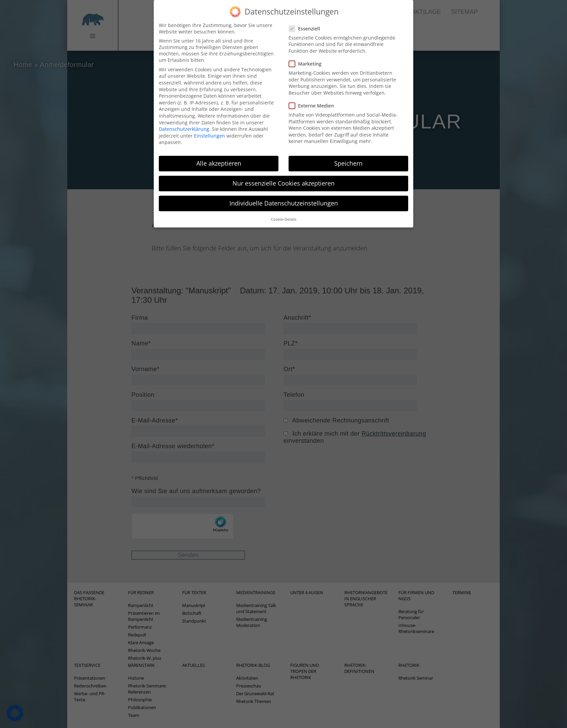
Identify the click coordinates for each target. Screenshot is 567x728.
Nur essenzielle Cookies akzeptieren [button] (283, 177)
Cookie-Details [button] (284, 213)
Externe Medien (313, 99)
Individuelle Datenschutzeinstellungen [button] (284, 197)
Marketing (307, 57)
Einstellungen (209, 129)
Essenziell (306, 22)
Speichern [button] (348, 157)
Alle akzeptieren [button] (219, 157)
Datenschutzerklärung (184, 123)
